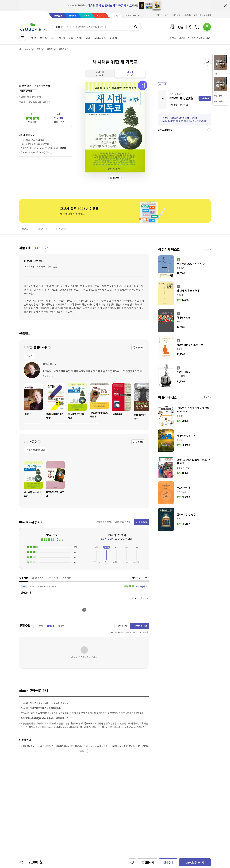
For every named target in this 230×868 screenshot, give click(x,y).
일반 (34, 38)
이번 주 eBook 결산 (201, 38)
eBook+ (115, 38)
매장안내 (198, 15)
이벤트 (173, 38)
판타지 (61, 38)
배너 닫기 (225, 6)
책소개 (37, 248)
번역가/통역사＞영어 (36, 450)
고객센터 (207, 15)
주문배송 (188, 15)
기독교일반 (64, 49)
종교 (39, 49)
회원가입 (159, 15)
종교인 (30, 356)
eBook (72, 16)
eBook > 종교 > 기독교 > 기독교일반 (41, 267)
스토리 (115, 16)
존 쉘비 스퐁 (25, 86)
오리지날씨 (100, 38)
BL (52, 38)
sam (87, 15)
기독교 (50, 49)
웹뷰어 (63, 148)
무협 (71, 38)
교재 (88, 38)
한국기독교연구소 (27, 91)
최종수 (42, 86)
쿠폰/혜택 (218, 96)
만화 (80, 38)
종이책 (61, 626)
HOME (20, 49)
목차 (47, 248)
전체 (41, 626)
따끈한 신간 (184, 38)
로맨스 (44, 38)
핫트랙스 (101, 16)
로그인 (168, 15)
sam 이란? (218, 101)
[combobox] (61, 27)
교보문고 (58, 16)
